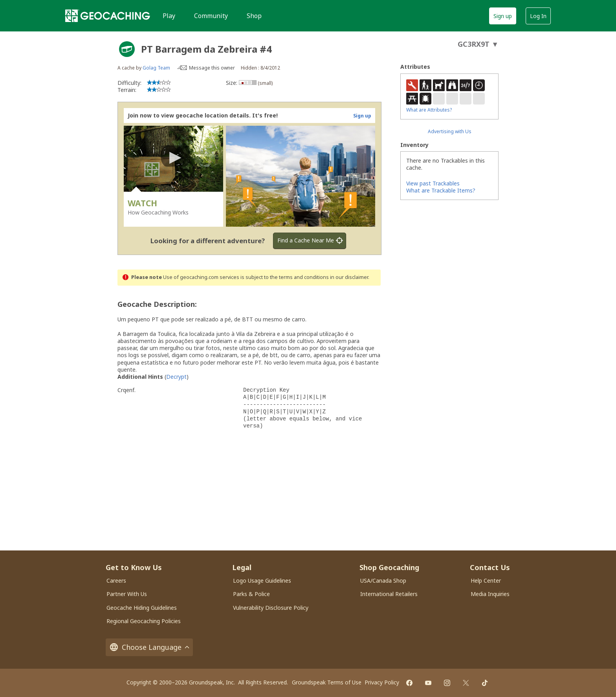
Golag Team (156, 68)
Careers (116, 581)
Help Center (486, 581)
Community (211, 16)
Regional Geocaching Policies (144, 621)
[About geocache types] (127, 49)
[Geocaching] (108, 16)
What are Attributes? (429, 110)
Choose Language (149, 647)
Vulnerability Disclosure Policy (271, 608)
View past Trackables (433, 183)
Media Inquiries (490, 594)
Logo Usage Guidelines (262, 581)
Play (169, 16)
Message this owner (212, 68)
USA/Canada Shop (383, 581)
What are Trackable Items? (441, 190)
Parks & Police (251, 594)
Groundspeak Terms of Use (327, 682)
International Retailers (389, 594)
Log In (538, 16)
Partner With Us (127, 594)
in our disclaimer (349, 277)
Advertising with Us (450, 131)
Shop (254, 16)
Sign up (503, 16)
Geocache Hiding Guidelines (142, 608)
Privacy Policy (382, 682)
